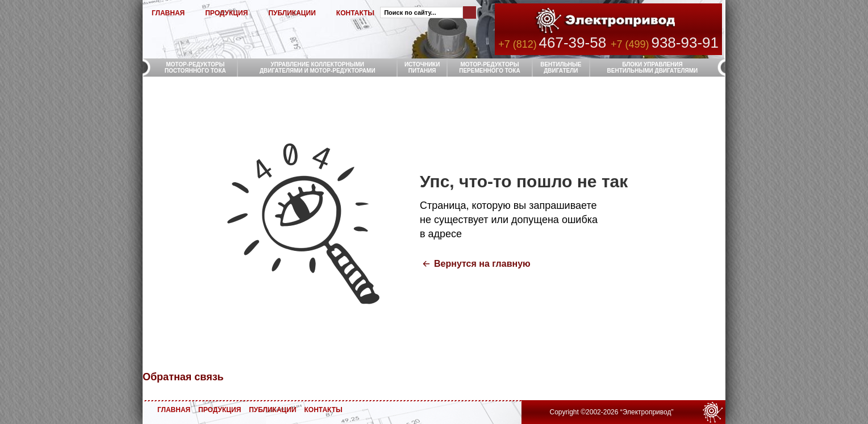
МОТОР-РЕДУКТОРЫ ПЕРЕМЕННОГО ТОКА (489, 68)
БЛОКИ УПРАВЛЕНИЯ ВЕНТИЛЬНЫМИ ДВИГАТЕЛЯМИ (653, 68)
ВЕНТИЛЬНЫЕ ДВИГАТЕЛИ (561, 68)
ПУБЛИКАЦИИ (292, 13)
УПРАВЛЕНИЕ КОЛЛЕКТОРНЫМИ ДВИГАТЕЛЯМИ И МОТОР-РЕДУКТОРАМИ (318, 68)
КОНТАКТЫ (355, 13)
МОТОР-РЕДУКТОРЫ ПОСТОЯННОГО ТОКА (195, 68)
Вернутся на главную (482, 264)
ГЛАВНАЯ (168, 13)
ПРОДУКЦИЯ (226, 13)
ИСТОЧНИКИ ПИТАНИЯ (422, 68)
